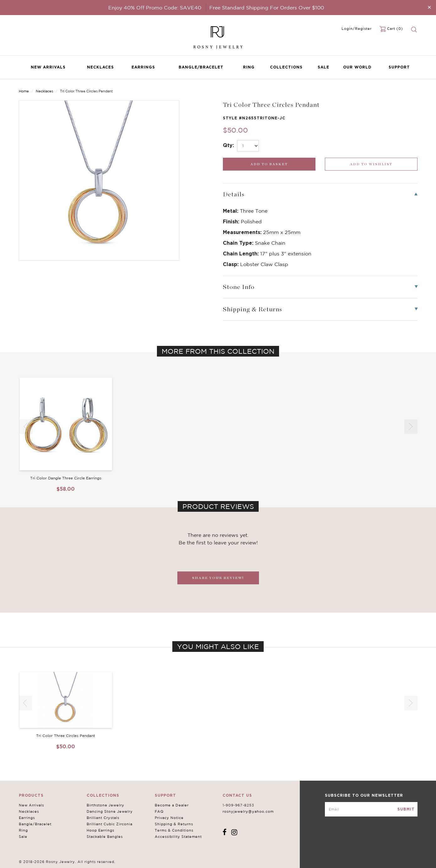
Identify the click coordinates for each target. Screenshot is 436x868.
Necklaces (100, 67)
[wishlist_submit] (371, 164)
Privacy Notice (169, 818)
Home (24, 91)
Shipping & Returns (174, 824)
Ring (249, 67)
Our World (357, 67)
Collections (286, 67)
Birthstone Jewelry (105, 805)
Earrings (143, 67)
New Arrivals (48, 67)
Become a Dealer (172, 805)
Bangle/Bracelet (201, 67)
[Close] (429, 7)
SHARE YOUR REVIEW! (218, 578)
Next (412, 92)
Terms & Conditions (174, 830)
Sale (323, 67)
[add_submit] (269, 164)
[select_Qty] (248, 146)
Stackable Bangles (105, 837)
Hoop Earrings (100, 830)
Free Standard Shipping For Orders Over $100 (267, 8)
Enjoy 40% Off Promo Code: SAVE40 (155, 8)
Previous (393, 92)
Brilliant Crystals (103, 818)
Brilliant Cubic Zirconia (110, 824)
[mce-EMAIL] (371, 809)
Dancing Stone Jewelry (110, 811)
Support (399, 67)
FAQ (159, 811)
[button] (411, 427)
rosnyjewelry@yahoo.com (248, 811)
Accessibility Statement (178, 837)
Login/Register (357, 29)
